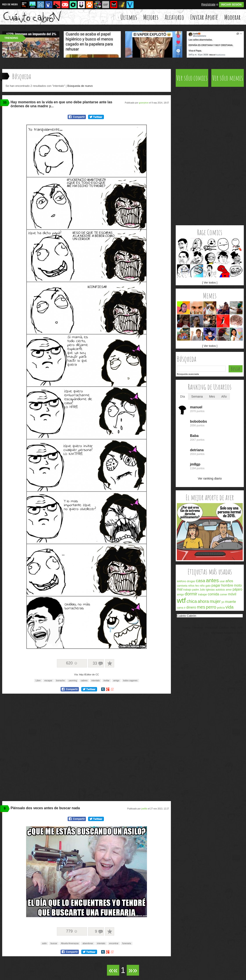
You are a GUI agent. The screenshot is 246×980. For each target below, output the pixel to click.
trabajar (203, 595)
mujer (215, 601)
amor (229, 590)
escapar (48, 681)
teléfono (182, 581)
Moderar (232, 17)
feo (197, 586)
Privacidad (211, 628)
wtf (181, 600)
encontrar (114, 943)
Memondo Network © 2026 (227, 633)
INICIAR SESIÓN (231, 5)
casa (201, 581)
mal (180, 589)
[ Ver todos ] (210, 283)
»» (133, 970)
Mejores (151, 17)
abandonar (88, 943)
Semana (197, 396)
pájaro (237, 589)
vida (229, 607)
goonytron (144, 103)
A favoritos (110, 663)
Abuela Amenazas (70, 943)
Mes (212, 396)
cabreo (84, 681)
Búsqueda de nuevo (80, 86)
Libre (38, 681)
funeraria (127, 943)
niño (202, 586)
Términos (198, 628)
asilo (44, 943)
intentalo (96, 681)
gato (208, 586)
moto (238, 585)
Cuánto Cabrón (186, 616)
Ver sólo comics (192, 78)
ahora (203, 601)
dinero (191, 607)
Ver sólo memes (228, 78)
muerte (231, 602)
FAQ (233, 628)
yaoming (73, 681)
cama (180, 608)
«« (113, 970)
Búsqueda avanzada (188, 374)
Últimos (129, 17)
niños (191, 586)
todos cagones (130, 681)
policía (221, 608)
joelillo (144, 809)
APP (240, 628)
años (229, 581)
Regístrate (208, 4)
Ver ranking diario (210, 478)
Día (183, 396)
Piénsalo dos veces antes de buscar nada (45, 808)
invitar (107, 681)
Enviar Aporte (204, 17)
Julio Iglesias (207, 590)
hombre (227, 585)
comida (213, 594)
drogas (191, 581)
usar (222, 581)
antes (213, 580)
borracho (60, 681)
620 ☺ (72, 663)
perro (211, 607)
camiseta (182, 586)
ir (185, 608)
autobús (220, 590)
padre (196, 590)
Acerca (186, 628)
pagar (216, 585)
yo (223, 602)
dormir (191, 594)
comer (223, 595)
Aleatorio (174, 17)
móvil (232, 594)
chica (192, 601)
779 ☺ (72, 931)
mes (201, 607)
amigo (116, 681)
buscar (54, 943)
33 (5, 102)
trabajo (187, 590)
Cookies (224, 628)
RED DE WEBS (10, 5)
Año (224, 396)
